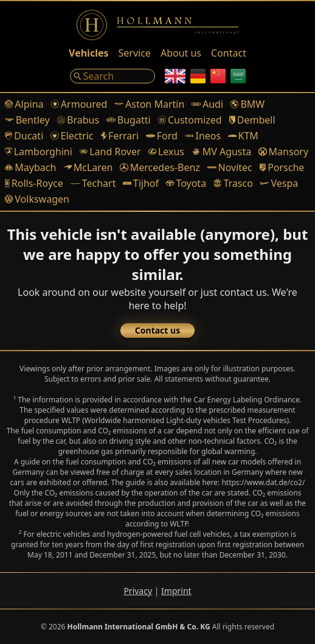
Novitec (230, 167)
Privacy (138, 591)
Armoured (79, 104)
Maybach (30, 167)
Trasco (233, 183)
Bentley (27, 120)
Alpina (24, 104)
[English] (175, 76)
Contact (229, 53)
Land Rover (110, 152)
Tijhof (141, 183)
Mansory (283, 152)
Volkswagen (37, 199)
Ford (162, 136)
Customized (190, 120)
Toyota (186, 183)
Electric (72, 136)
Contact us (157, 330)
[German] (198, 76)
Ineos (203, 136)
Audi (207, 104)
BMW (247, 104)
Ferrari (120, 136)
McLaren (88, 167)
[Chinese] (218, 76)
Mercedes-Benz (160, 167)
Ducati (24, 136)
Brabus (78, 120)
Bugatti (128, 120)
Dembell (252, 120)
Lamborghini (39, 152)
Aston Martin (149, 104)
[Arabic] (238, 76)
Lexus (166, 152)
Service (135, 53)
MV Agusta (221, 152)
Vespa (279, 183)
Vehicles (88, 53)
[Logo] (157, 25)
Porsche (282, 167)
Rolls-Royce (34, 183)
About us (181, 53)
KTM (243, 136)
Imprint (176, 591)
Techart (93, 183)
